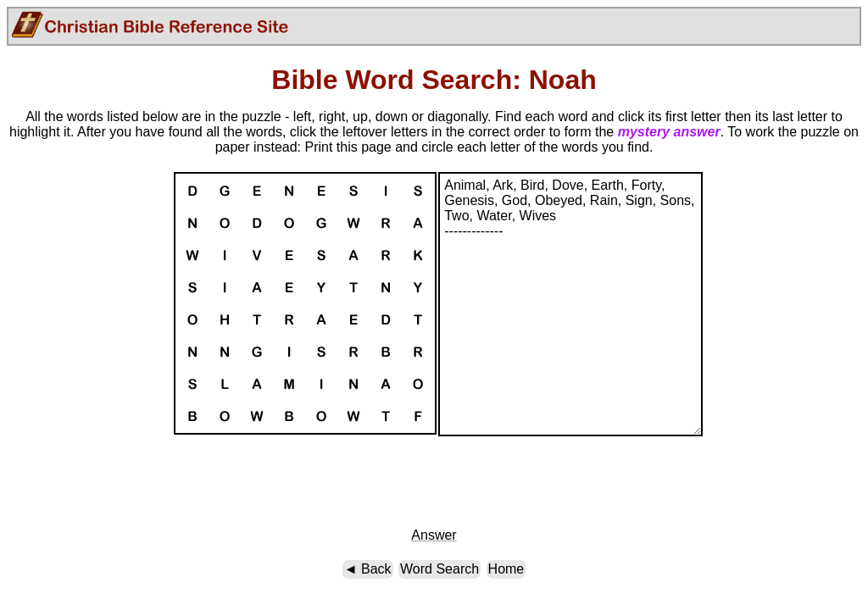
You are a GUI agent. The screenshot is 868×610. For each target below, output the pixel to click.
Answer (434, 535)
